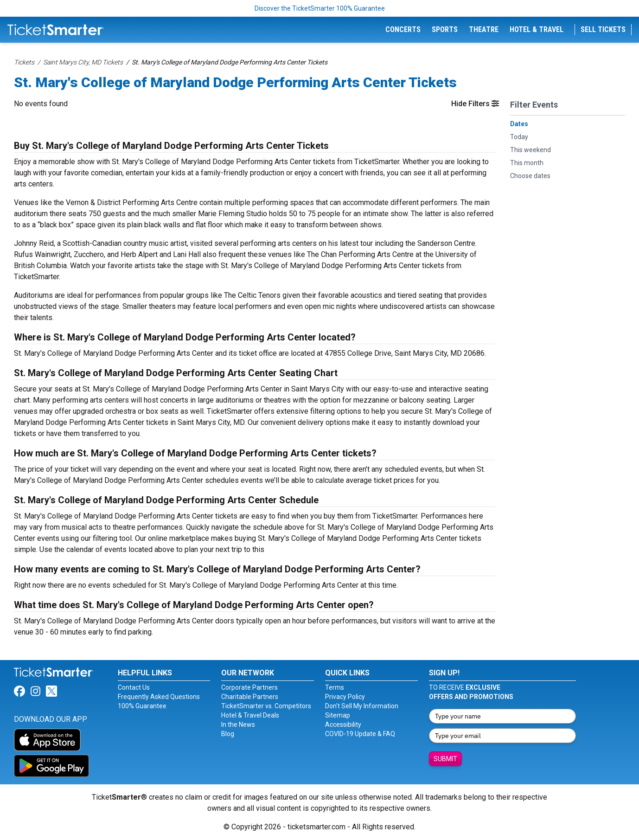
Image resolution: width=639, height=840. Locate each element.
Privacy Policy (345, 697)
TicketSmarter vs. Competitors (266, 706)
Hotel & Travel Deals (250, 715)
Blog (228, 734)
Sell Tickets (603, 29)
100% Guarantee (142, 706)
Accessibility (343, 725)
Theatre (484, 29)
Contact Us (134, 687)
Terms (335, 687)
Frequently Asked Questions (159, 697)
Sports (445, 29)
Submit (445, 759)
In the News (238, 725)
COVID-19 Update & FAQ (360, 734)
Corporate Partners (249, 687)
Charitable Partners (250, 697)
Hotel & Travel (537, 29)
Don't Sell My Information (362, 706)
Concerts (403, 29)
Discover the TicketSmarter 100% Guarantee (320, 8)
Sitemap (338, 715)
